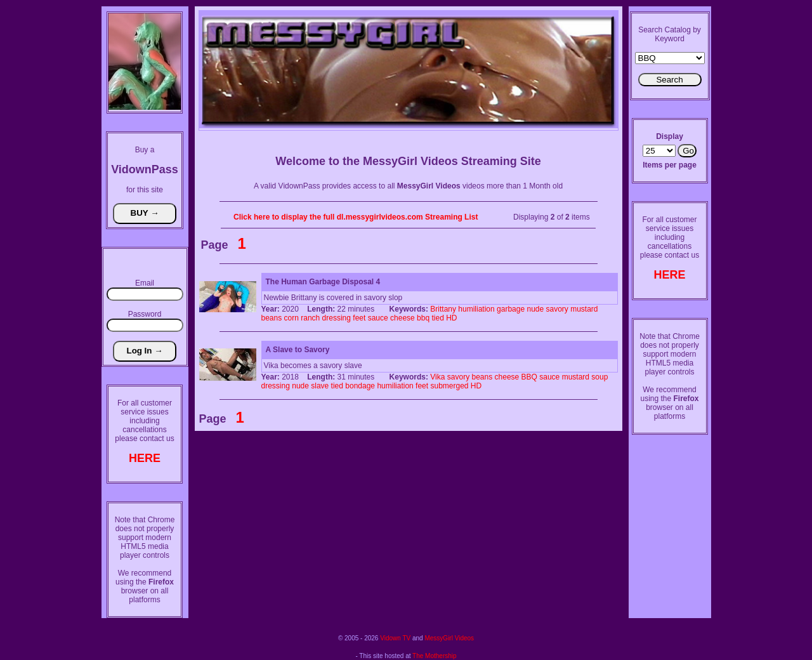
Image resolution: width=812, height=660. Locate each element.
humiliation (476, 309)
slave (320, 386)
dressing (337, 318)
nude (535, 309)
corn (291, 318)
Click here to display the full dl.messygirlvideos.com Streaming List (356, 217)
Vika (437, 377)
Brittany (443, 309)
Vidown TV (395, 638)
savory (557, 309)
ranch (310, 318)
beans (272, 318)
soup (599, 377)
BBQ (529, 377)
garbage (511, 309)
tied (437, 318)
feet (359, 318)
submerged (449, 386)
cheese (403, 318)
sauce (378, 318)
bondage (360, 386)
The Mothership (434, 656)
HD (451, 318)
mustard (584, 309)
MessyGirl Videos (449, 638)
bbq (423, 318)
